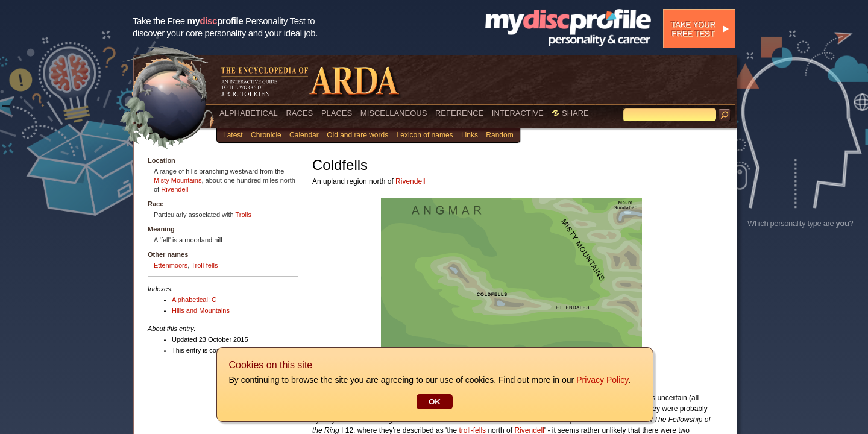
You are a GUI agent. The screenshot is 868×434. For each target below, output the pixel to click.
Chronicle (266, 135)
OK (434, 402)
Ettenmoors (171, 265)
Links (470, 135)
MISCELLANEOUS (394, 113)
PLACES (337, 113)
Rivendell (175, 189)
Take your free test (693, 29)
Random (499, 135)
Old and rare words (357, 135)
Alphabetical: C (194, 300)
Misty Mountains (178, 180)
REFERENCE (459, 113)
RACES (299, 113)
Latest (233, 135)
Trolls (244, 215)
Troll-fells (204, 265)
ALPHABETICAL (249, 113)
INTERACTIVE (518, 113)
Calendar (304, 135)
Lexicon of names (425, 135)
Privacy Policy (602, 380)
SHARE (570, 113)
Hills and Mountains (201, 310)
